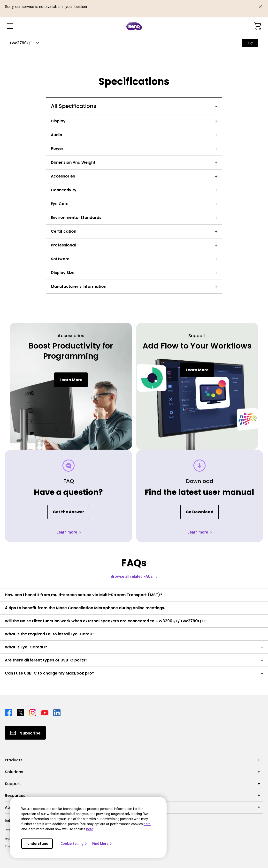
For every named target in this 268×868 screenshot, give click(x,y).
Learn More (71, 380)
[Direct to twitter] (21, 712)
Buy (250, 43)
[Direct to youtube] (45, 712)
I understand (37, 844)
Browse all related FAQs (132, 576)
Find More (102, 844)
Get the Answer (68, 512)
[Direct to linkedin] (57, 712)
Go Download (200, 512)
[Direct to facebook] (9, 712)
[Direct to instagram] (33, 712)
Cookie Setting (74, 844)
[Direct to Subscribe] (25, 733)
